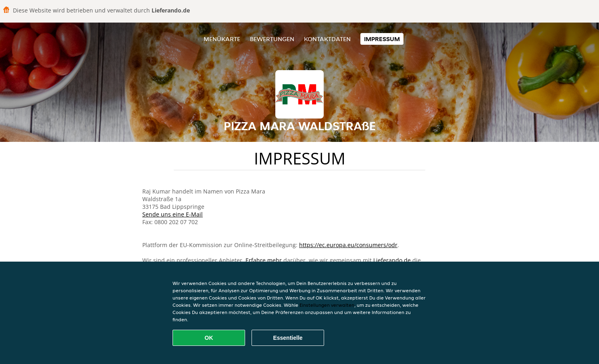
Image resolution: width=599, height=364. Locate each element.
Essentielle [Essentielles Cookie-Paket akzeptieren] (288, 338)
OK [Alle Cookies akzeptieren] (209, 338)
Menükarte (222, 39)
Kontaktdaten (327, 39)
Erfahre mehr (264, 260)
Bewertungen (272, 39)
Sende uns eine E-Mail (173, 214)
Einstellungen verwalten (327, 305)
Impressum (382, 39)
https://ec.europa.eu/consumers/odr (348, 245)
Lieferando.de (392, 260)
